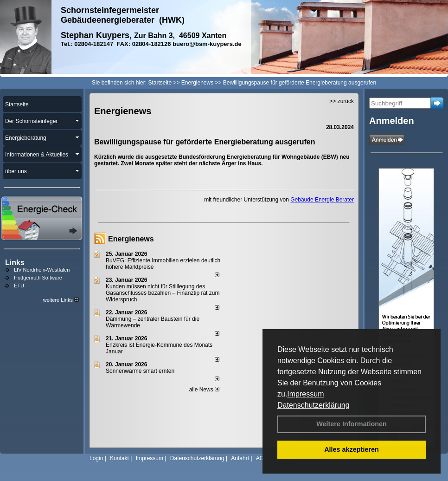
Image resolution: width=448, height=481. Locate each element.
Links (15, 263)
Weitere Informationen (352, 424)
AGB (262, 458)
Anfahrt (240, 458)
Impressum (305, 394)
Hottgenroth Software (38, 278)
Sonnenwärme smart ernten (140, 371)
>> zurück (342, 101)
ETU (19, 286)
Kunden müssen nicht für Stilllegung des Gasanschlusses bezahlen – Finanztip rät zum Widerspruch (163, 293)
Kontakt (119, 458)
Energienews (131, 239)
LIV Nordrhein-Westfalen (42, 270)
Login (96, 458)
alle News (204, 390)
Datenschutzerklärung (314, 405)
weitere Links (61, 300)
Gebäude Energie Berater (322, 200)
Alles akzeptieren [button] (352, 449)
